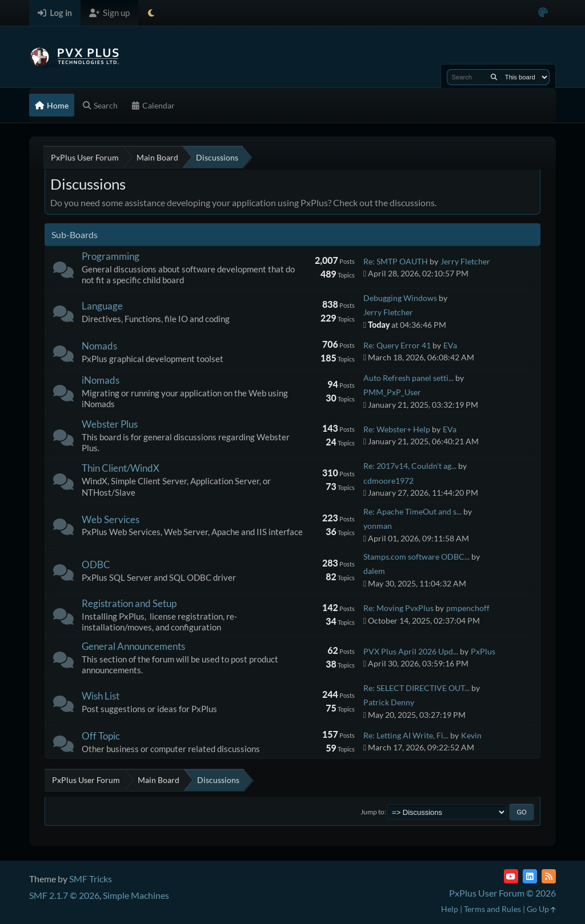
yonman (378, 526)
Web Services (111, 519)
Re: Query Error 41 (397, 345)
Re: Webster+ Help (397, 429)
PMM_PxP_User (392, 392)
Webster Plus (110, 424)
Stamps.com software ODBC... (416, 557)
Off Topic (101, 736)
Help (450, 909)
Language (102, 306)
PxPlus (483, 651)
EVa (450, 345)
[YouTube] (511, 876)
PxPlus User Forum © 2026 (502, 893)
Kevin (471, 735)
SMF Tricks (91, 879)
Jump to (372, 812)
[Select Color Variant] (543, 13)
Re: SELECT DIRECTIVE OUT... (416, 688)
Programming (111, 256)
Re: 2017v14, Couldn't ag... (410, 466)
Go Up (541, 909)
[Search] (494, 77)
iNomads (101, 380)
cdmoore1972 (388, 481)
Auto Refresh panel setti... (408, 378)
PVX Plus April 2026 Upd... (411, 651)
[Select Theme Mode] (151, 13)
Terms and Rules (492, 909)
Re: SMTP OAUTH (396, 261)
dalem (374, 571)
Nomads (99, 346)
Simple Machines (136, 895)
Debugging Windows (400, 298)
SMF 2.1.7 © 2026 (64, 895)
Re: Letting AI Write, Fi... (406, 735)
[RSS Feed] (549, 876)
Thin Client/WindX (121, 468)
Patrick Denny (389, 702)
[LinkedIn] (530, 876)
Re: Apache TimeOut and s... (412, 511)
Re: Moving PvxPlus (398, 608)
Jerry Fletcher (465, 261)
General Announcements (133, 646)
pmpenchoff (468, 608)
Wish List (101, 696)
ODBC (96, 565)
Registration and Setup (129, 603)
